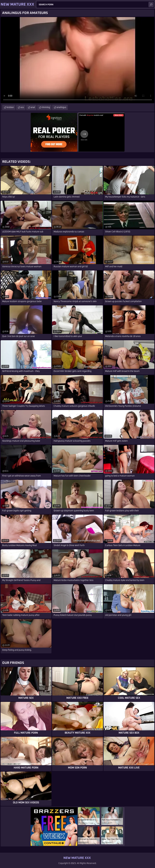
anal (33, 107)
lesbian (10, 107)
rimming (46, 107)
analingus (61, 107)
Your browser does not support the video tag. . (77, 60)
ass (22, 107)
